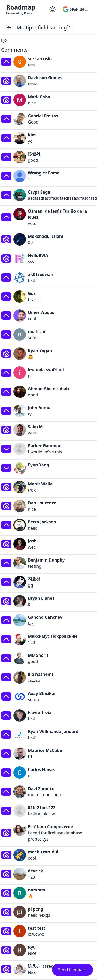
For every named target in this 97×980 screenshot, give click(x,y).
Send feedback (72, 970)
